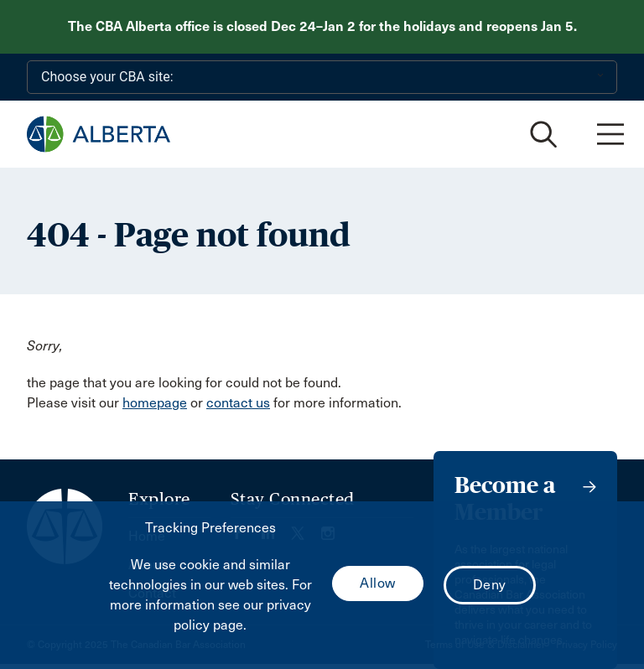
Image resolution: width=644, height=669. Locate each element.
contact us (238, 403)
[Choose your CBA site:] (322, 77)
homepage (155, 403)
